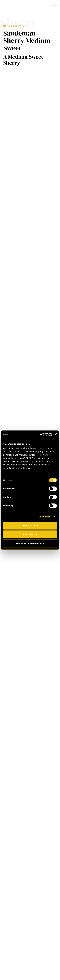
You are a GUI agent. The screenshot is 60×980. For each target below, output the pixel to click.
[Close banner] (56, 434)
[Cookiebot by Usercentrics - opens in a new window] (40, 434)
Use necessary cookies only (30, 543)
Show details (45, 517)
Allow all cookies (30, 525)
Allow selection (30, 534)
